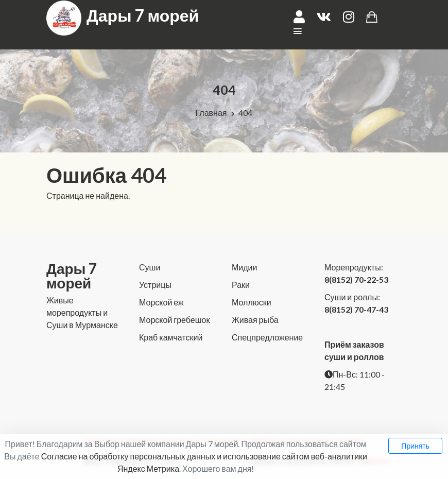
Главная (211, 113)
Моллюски (252, 302)
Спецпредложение (267, 337)
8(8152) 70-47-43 (356, 309)
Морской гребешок (174, 320)
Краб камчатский (171, 337)
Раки (241, 285)
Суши (150, 267)
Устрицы (155, 285)
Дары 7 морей (143, 15)
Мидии (244, 267)
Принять (415, 446)
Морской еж (161, 302)
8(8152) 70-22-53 (356, 279)
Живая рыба (255, 320)
